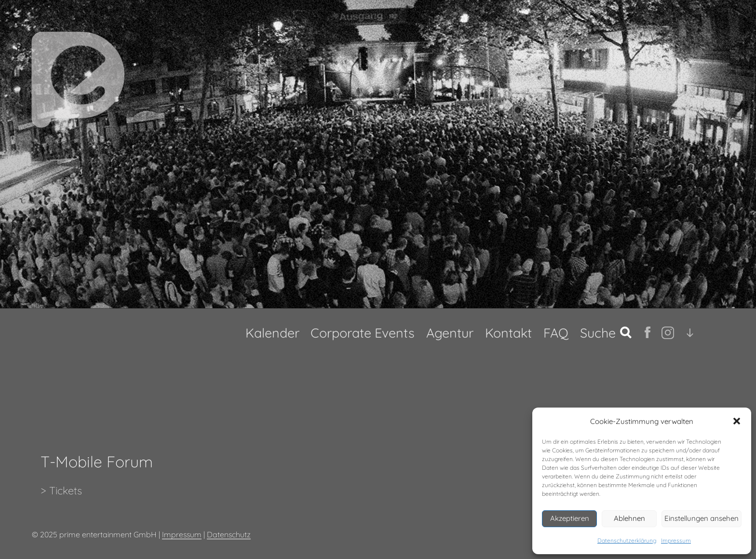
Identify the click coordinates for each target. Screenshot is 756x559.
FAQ (556, 333)
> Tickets (61, 490)
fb (648, 332)
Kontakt (508, 333)
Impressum (676, 540)
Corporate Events (363, 333)
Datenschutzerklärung (627, 540)
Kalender (272, 333)
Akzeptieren (570, 518)
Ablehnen (629, 518)
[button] (737, 421)
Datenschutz (229, 534)
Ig (666, 333)
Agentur (450, 333)
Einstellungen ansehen (702, 518)
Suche (598, 333)
